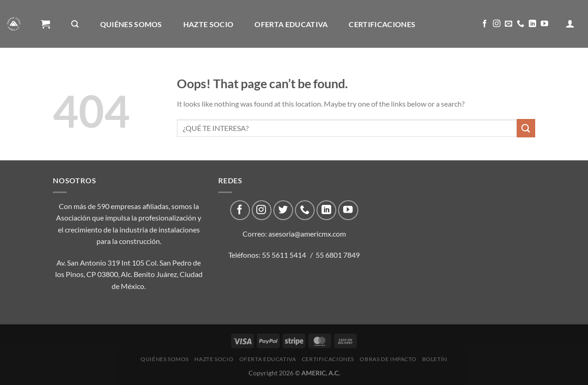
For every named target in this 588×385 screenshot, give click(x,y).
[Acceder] (570, 23)
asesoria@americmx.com (307, 234)
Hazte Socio (209, 24)
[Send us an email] (509, 24)
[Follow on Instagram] (497, 24)
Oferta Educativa (291, 24)
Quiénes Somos (131, 24)
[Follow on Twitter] (283, 210)
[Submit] (526, 128)
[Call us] (520, 24)
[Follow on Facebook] (485, 24)
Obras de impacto (85, 72)
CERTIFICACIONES (382, 24)
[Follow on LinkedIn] (532, 24)
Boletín (161, 72)
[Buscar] (75, 24)
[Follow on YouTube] (544, 24)
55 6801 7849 (338, 255)
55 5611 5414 (284, 255)
